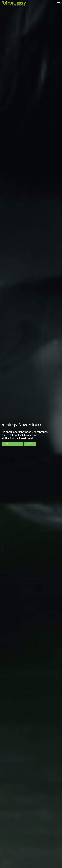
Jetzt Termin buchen (13, 444)
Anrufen (30, 444)
